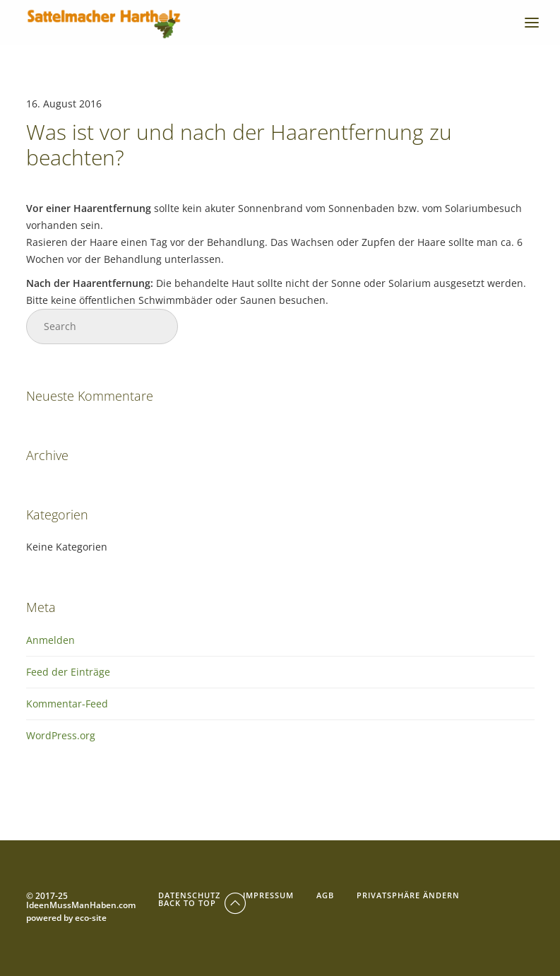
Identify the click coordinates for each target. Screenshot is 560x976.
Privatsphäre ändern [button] (408, 895)
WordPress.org (61, 735)
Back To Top (203, 903)
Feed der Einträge (68, 672)
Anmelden (50, 640)
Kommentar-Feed (67, 704)
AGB (325, 895)
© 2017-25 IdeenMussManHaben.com (81, 901)
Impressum (268, 895)
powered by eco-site (66, 918)
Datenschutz (189, 895)
